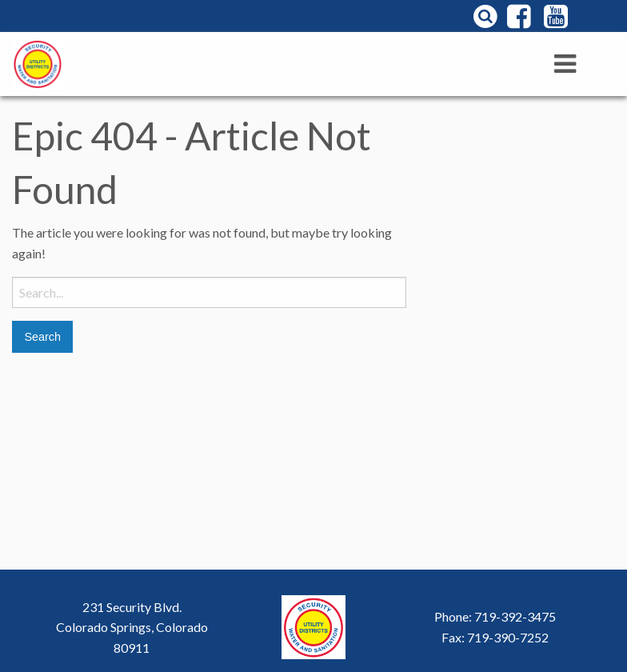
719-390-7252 (508, 637)
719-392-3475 (515, 616)
